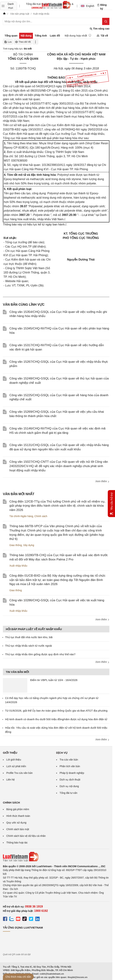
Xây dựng (29, 545)
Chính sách (41, 516)
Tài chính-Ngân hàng (21, 516)
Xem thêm (102, 481)
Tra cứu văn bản (69, 760)
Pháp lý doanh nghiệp (72, 773)
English (87, 6)
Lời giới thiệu (14, 760)
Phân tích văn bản (70, 766)
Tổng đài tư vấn (69, 793)
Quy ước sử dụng (16, 823)
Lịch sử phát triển (16, 766)
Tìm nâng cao (99, 29)
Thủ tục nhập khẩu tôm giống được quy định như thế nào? (40, 654)
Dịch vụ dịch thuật (70, 780)
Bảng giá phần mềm (18, 809)
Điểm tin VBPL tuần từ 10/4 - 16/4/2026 (54, 680)
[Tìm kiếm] (106, 21)
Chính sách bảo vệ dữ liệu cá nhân (26, 836)
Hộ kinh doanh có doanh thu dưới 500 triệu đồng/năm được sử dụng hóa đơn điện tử (56, 719)
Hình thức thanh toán (18, 816)
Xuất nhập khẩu (18, 566)
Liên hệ (10, 780)
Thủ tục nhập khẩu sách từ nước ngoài (28, 646)
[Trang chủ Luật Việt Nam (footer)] (56, 857)
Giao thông (16, 545)
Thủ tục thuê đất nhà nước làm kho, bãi (29, 637)
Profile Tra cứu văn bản (19, 773)
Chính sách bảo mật (18, 829)
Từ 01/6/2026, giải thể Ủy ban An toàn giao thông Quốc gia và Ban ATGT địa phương (56, 711)
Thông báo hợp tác (17, 843)
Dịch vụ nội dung (69, 786)
